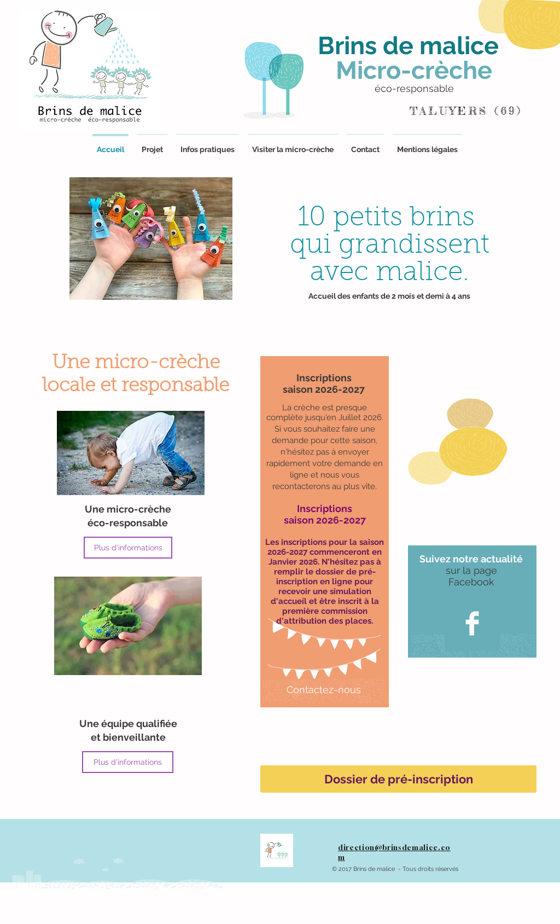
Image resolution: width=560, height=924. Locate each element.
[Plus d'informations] (128, 548)
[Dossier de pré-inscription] (398, 779)
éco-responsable (414, 88)
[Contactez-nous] (324, 690)
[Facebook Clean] (472, 623)
